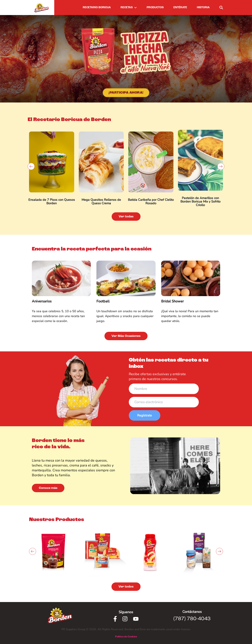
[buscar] (221, 8)
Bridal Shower (172, 301)
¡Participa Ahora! (126, 93)
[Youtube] (136, 619)
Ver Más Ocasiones (126, 336)
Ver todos (126, 587)
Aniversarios (42, 301)
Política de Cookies (126, 637)
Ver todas (126, 217)
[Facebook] (115, 619)
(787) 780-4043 (192, 619)
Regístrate (145, 415)
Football (103, 301)
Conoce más (48, 488)
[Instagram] (125, 619)
